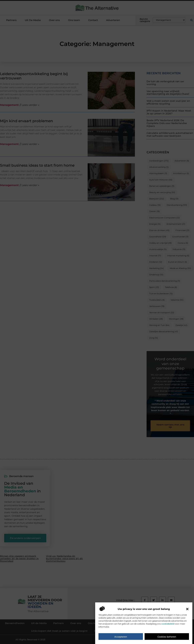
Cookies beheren (167, 638)
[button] (187, 610)
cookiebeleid (168, 624)
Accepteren (121, 638)
